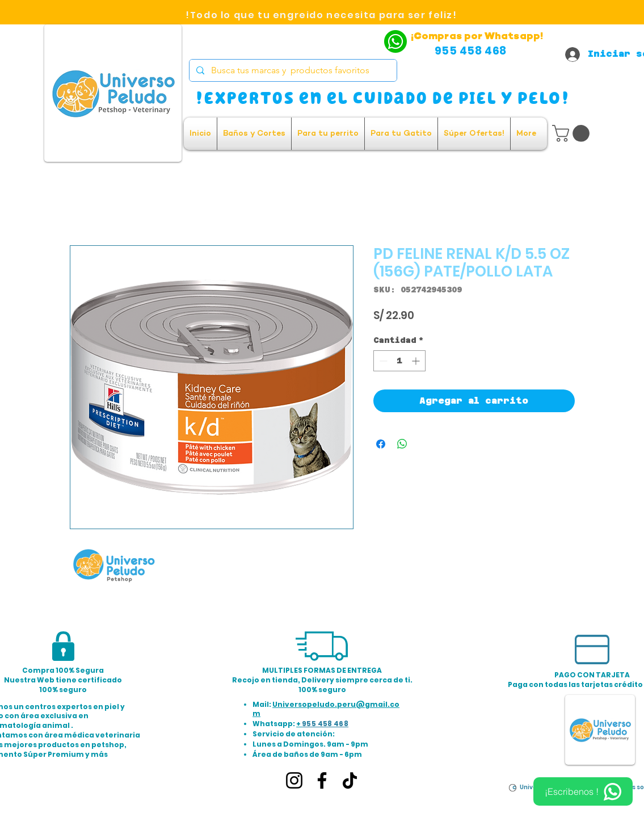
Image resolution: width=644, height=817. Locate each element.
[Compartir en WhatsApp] (402, 444)
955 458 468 (325, 724)
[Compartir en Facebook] (381, 444)
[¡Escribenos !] (583, 791)
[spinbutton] (399, 361)
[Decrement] (382, 361)
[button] (573, 133)
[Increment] (417, 361)
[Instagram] (294, 780)
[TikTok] (350, 780)
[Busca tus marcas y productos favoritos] (292, 70)
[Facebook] (322, 780)
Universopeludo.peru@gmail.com (326, 709)
